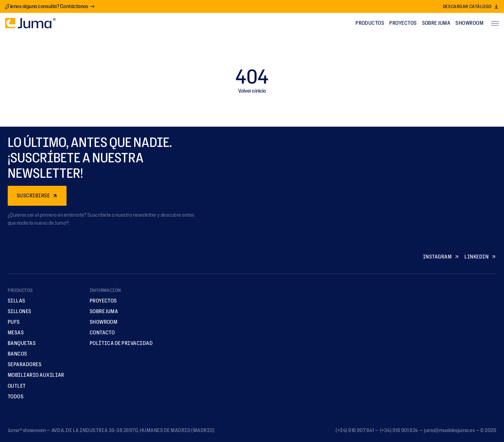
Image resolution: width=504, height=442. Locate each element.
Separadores (22, 364)
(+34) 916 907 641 (355, 430)
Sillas (14, 301)
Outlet (15, 386)
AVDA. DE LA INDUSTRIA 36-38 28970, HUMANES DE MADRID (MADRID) (133, 430)
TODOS (13, 396)
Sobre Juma (436, 23)
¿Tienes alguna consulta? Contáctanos (50, 6)
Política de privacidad (119, 343)
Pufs (12, 322)
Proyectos (403, 23)
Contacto (100, 332)
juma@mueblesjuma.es (449, 430)
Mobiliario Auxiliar (34, 375)
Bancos (15, 354)
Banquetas (19, 343)
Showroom (469, 23)
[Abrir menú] (495, 23)
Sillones (17, 311)
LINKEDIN (480, 257)
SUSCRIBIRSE (37, 195)
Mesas (14, 332)
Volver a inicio (252, 91)
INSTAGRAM (441, 257)
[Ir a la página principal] (30, 23)
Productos (370, 23)
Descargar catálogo (471, 6)
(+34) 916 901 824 (399, 430)
